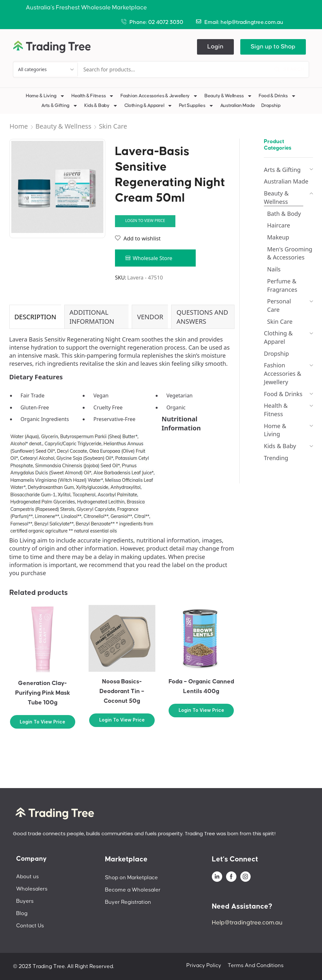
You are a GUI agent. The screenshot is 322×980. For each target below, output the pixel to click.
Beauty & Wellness (228, 96)
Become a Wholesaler (133, 890)
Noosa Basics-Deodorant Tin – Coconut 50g (122, 691)
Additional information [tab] (92, 317)
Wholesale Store (153, 258)
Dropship (271, 105)
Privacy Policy (204, 965)
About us (27, 877)
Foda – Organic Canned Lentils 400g (201, 686)
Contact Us (30, 926)
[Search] (289, 69)
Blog (22, 913)
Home (19, 126)
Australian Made (238, 105)
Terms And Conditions (256, 965)
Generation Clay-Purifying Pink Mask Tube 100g (43, 693)
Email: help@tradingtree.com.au (244, 22)
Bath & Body (284, 214)
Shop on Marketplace (131, 878)
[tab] (35, 317)
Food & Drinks (277, 96)
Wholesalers (32, 889)
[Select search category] (46, 69)
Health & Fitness (93, 96)
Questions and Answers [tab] (202, 317)
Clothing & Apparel (149, 106)
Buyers (25, 901)
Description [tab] (35, 317)
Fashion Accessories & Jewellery (159, 96)
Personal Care (279, 305)
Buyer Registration (128, 902)
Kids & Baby (101, 106)
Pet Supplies (196, 106)
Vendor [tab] (150, 317)
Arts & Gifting (60, 106)
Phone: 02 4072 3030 (156, 22)
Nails (274, 269)
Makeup (278, 237)
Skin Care (113, 126)
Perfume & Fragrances (282, 285)
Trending (276, 458)
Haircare (279, 225)
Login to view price (145, 220)
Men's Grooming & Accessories (290, 253)
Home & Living (45, 96)
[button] (215, 47)
